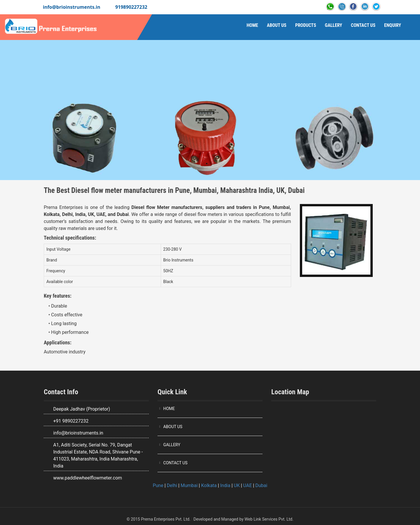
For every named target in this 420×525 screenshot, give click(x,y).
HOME (169, 409)
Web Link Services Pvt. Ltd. (269, 519)
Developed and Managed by (218, 519)
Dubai (261, 485)
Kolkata (209, 485)
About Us (277, 25)
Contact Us (363, 25)
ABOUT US (173, 427)
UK (237, 485)
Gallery (334, 25)
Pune (158, 485)
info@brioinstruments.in (72, 7)
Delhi (172, 485)
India (225, 485)
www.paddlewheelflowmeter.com (87, 478)
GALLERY (172, 445)
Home (252, 25)
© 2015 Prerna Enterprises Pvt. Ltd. (159, 519)
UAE (248, 485)
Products (306, 25)
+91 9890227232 (71, 421)
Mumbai (189, 485)
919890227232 (131, 7)
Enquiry (393, 25)
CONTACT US (175, 463)
